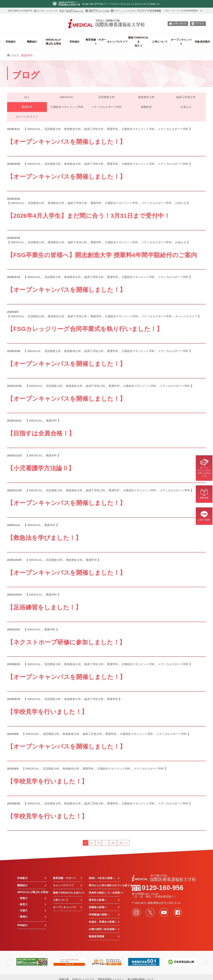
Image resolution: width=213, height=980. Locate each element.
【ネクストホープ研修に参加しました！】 (66, 642)
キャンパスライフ (27, 117)
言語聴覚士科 (107, 97)
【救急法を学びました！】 (44, 538)
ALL (27, 97)
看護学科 (27, 107)
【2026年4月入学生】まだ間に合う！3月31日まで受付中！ (89, 216)
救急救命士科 (146, 97)
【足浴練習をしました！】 (44, 607)
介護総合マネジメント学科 (67, 107)
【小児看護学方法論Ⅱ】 (41, 468)
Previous (7, 963)
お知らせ (186, 107)
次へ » (123, 843)
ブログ (15, 55)
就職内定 (146, 107)
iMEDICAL (67, 97)
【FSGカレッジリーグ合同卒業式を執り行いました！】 (85, 329)
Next (206, 963)
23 (113, 843)
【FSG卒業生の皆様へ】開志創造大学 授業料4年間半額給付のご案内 (102, 255)
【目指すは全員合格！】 (41, 433)
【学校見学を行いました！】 (47, 712)
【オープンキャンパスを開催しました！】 (66, 142)
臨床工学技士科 (186, 97)
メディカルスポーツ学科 (107, 107)
